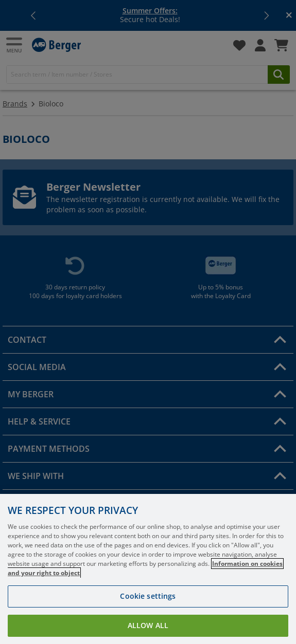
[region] (148, 569)
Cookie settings (148, 596)
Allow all (148, 625)
